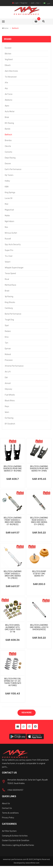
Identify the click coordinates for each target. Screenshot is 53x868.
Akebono (9, 100)
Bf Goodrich (10, 424)
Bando (8, 129)
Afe (6, 83)
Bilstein (8, 54)
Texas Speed (10, 273)
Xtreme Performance (14, 366)
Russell (8, 239)
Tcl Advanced (11, 77)
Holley (7, 181)
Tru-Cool (9, 256)
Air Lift (8, 372)
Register (24, 3)
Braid (7, 291)
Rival (7, 279)
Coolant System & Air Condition (16, 841)
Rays (7, 406)
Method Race (10, 285)
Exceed (8, 48)
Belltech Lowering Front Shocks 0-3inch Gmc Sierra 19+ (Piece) (13, 575)
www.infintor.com (32, 863)
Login (16, 3)
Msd (6, 204)
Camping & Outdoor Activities (15, 836)
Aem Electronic (11, 71)
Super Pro (9, 250)
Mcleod (8, 354)
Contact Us (7, 808)
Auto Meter (10, 112)
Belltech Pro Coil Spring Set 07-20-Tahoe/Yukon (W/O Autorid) (13, 682)
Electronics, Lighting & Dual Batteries (18, 845)
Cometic (9, 152)
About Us (6, 804)
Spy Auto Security (13, 245)
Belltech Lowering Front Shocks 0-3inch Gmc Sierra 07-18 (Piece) (13, 521)
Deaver (8, 164)
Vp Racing (9, 297)
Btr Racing (9, 123)
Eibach (8, 65)
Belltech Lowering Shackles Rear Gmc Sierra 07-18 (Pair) (13, 469)
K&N (7, 187)
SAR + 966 (36, 3)
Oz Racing (9, 418)
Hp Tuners (9, 175)
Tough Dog (9, 320)
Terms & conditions (10, 813)
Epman (8, 349)
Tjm (6, 343)
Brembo (8, 140)
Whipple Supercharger (14, 268)
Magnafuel (9, 210)
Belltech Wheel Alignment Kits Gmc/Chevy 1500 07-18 (13, 628)
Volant (8, 262)
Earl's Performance (13, 169)
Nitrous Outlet (11, 233)
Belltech (15, 28)
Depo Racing (10, 158)
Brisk (7, 117)
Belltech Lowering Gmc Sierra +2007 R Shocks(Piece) (39, 627)
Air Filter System (9, 831)
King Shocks (10, 302)
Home (5, 28)
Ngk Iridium (9, 221)
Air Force (9, 94)
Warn (7, 412)
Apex (7, 106)
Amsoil (8, 383)
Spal (7, 325)
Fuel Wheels (10, 395)
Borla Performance (13, 314)
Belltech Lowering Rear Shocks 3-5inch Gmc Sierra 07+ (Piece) (39, 521)
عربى (49, 3)
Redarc (8, 331)
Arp (6, 88)
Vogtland (9, 60)
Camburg (9, 308)
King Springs (10, 192)
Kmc (7, 337)
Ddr (6, 378)
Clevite (8, 146)
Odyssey (8, 389)
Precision (9, 360)
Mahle (7, 216)
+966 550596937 (15, 790)
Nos (6, 227)
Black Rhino (10, 401)
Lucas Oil (9, 198)
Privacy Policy (8, 818)
